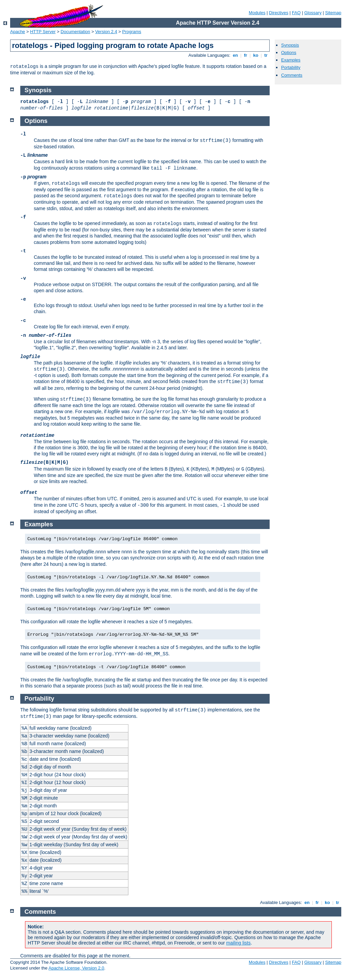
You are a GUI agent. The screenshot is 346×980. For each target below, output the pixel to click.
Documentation (75, 32)
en (235, 55)
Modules (257, 13)
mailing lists (238, 943)
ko (256, 55)
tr (266, 55)
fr (245, 55)
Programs (132, 32)
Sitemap (333, 13)
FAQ (296, 13)
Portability (291, 67)
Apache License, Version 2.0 (76, 968)
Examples (291, 60)
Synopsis (290, 45)
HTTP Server (43, 32)
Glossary (313, 13)
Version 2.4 (106, 32)
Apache (18, 32)
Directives (279, 13)
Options (289, 53)
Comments (292, 75)
